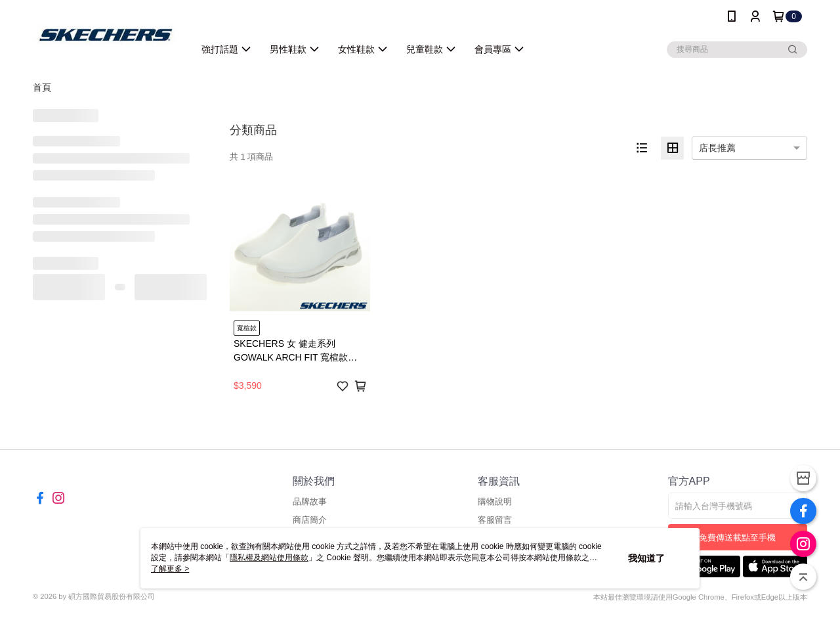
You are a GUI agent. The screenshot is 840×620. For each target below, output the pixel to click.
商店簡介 (310, 520)
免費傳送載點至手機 (737, 538)
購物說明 (495, 501)
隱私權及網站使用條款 (269, 558)
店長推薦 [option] (717, 148)
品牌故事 (310, 501)
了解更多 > (170, 569)
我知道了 (646, 558)
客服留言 (495, 520)
